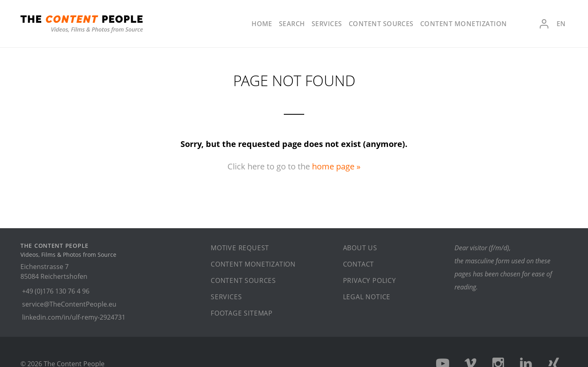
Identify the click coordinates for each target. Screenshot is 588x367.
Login (544, 24)
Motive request (240, 248)
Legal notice (367, 297)
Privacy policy (370, 280)
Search (292, 24)
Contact (359, 264)
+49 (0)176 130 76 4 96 (56, 291)
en (561, 24)
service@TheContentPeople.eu (69, 304)
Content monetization (464, 24)
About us (360, 248)
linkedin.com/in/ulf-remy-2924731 (74, 317)
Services (327, 24)
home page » (336, 166)
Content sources (381, 24)
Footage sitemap (242, 313)
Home (262, 24)
